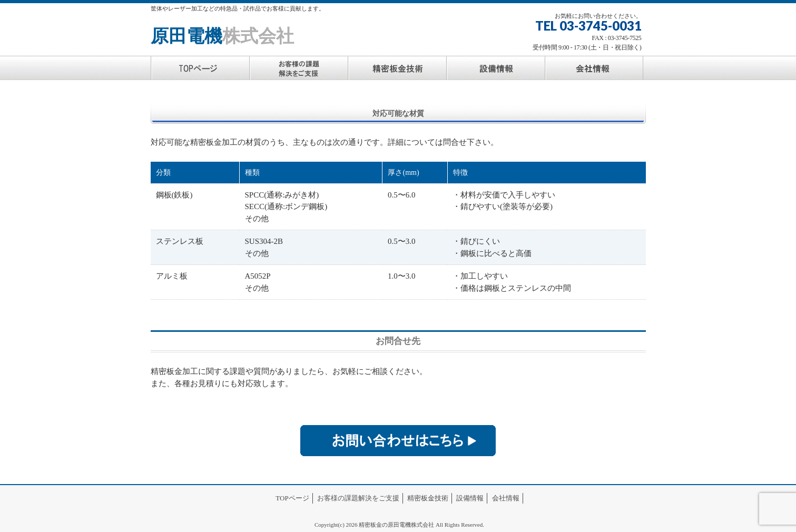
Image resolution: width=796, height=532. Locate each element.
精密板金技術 (428, 498)
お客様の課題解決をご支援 (358, 498)
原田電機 (222, 36)
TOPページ (292, 498)
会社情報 (506, 498)
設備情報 (470, 498)
